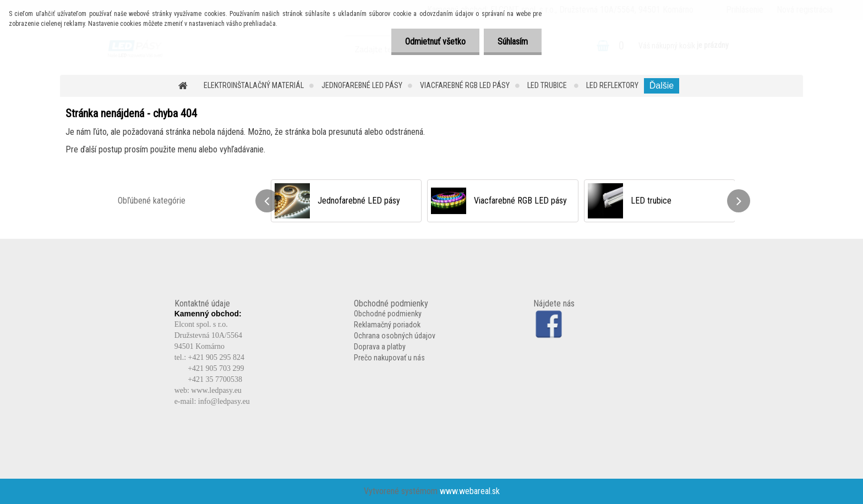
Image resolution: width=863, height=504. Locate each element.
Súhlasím (513, 42)
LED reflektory (612, 85)
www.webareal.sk (470, 491)
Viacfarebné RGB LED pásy (465, 85)
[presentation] (267, 201)
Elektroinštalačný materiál (254, 85)
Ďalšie (662, 86)
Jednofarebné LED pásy (362, 85)
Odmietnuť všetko (435, 42)
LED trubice (548, 85)
